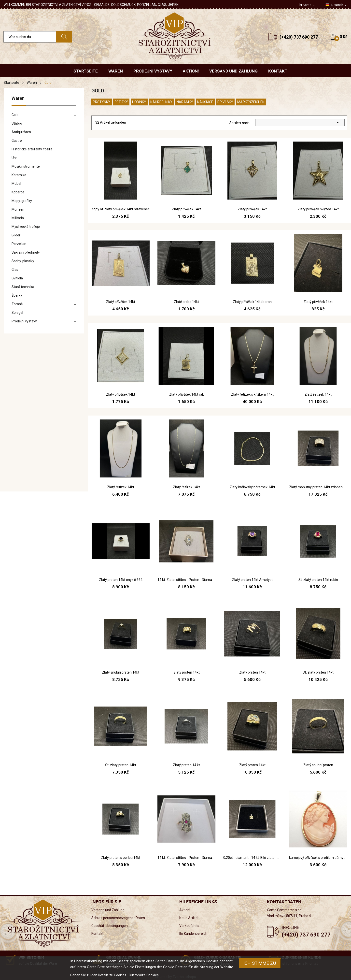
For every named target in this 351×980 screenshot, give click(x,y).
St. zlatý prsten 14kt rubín (318, 580)
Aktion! (185, 910)
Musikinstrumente (26, 166)
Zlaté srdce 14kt (186, 302)
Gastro (17, 141)
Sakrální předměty (26, 252)
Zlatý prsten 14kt (187, 672)
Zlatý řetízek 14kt (318, 394)
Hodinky (139, 102)
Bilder (16, 235)
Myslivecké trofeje (26, 227)
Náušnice (205, 102)
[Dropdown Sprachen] (336, 5)
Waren (18, 98)
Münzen (18, 209)
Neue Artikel (189, 918)
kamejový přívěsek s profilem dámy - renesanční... (318, 858)
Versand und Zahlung (108, 910)
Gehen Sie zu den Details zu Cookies (99, 975)
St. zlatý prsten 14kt (318, 672)
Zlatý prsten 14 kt (186, 765)
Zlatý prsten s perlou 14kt (121, 858)
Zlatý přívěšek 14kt (186, 209)
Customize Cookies (144, 975)
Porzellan (19, 244)
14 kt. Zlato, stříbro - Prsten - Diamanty (186, 580)
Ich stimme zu (260, 963)
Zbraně (17, 304)
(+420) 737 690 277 (299, 37)
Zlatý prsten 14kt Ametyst (252, 580)
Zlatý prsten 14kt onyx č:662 (121, 580)
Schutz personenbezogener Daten (118, 918)
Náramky (185, 102)
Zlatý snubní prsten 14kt (121, 672)
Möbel (16, 184)
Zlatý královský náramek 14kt (252, 487)
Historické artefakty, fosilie (32, 149)
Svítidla (17, 278)
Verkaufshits (189, 926)
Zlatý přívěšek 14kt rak (187, 394)
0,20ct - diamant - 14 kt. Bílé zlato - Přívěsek (252, 858)
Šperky (17, 295)
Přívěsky (225, 102)
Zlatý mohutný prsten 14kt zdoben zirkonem (318, 487)
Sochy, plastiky (23, 261)
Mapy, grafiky (22, 201)
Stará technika (23, 287)
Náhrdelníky (161, 102)
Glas (15, 270)
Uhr (14, 158)
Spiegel (17, 313)
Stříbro (17, 123)
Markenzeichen (251, 102)
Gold (15, 115)
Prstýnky (102, 102)
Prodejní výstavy (24, 321)
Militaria (18, 218)
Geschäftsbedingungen (110, 926)
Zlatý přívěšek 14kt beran (252, 302)
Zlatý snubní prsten (318, 765)
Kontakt (97, 934)
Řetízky (121, 102)
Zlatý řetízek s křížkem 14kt (252, 394)
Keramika (19, 175)
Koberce (18, 192)
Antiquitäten (21, 132)
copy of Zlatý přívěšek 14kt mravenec (121, 209)
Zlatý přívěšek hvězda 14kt (318, 209)
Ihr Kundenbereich (193, 934)
